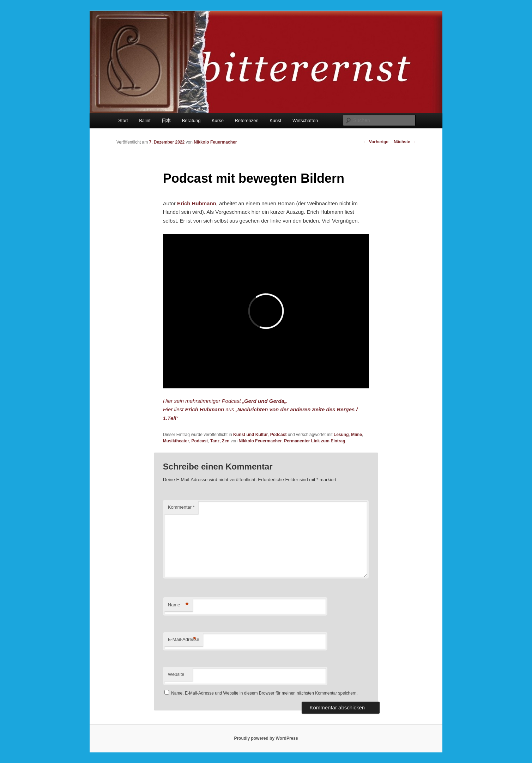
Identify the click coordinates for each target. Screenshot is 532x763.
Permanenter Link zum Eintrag (315, 441)
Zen (226, 441)
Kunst (275, 120)
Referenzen (246, 120)
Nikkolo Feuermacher (215, 142)
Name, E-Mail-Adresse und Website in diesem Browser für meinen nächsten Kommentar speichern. (264, 693)
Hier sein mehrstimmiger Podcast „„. (225, 401)
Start (123, 120)
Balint (145, 120)
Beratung (191, 120)
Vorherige (376, 142)
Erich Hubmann (197, 203)
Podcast (279, 435)
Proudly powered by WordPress (266, 738)
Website (176, 674)
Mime (356, 435)
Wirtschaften (305, 120)
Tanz (215, 441)
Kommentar (181, 507)
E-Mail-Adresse (184, 640)
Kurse (218, 120)
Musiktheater (176, 441)
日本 (166, 120)
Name (178, 605)
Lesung (341, 435)
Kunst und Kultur (250, 435)
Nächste (405, 142)
